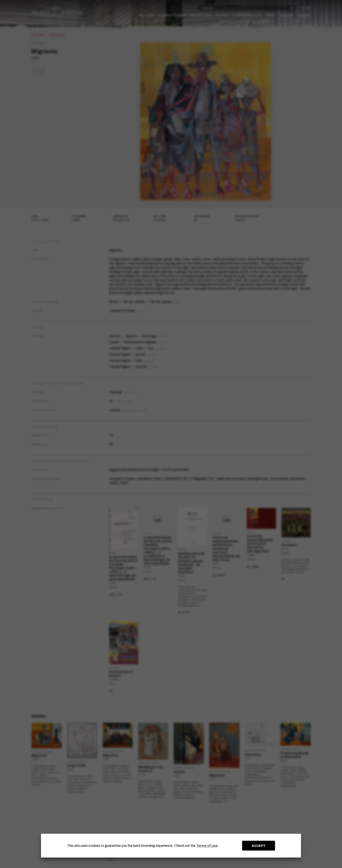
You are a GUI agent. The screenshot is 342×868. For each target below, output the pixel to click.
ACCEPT (259, 846)
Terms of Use (207, 846)
